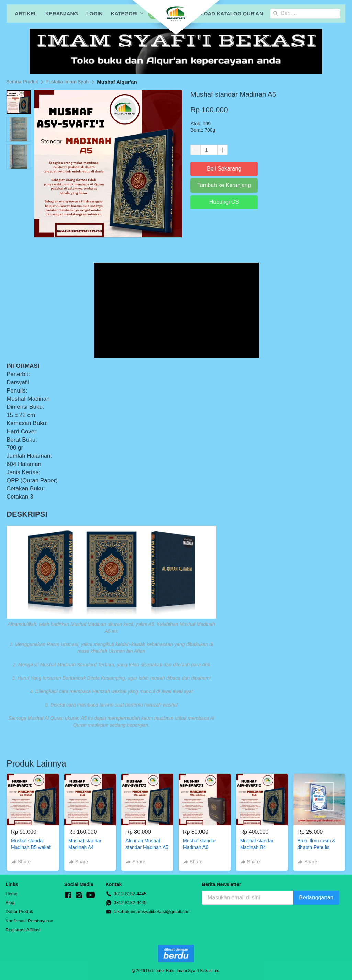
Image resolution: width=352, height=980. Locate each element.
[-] (68, 895)
